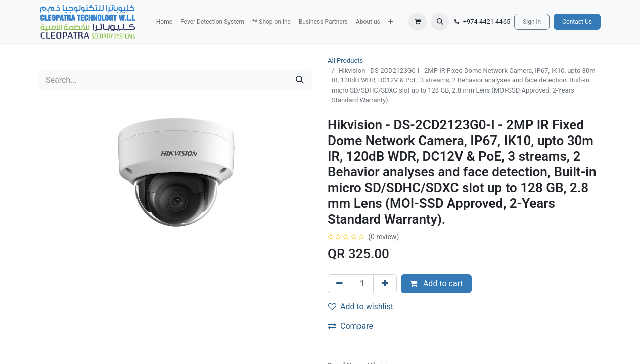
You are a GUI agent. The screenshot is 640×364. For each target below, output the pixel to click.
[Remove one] (339, 284)
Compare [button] (351, 326)
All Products (345, 60)
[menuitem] (164, 22)
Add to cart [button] (436, 283)
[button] (391, 22)
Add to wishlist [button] (361, 307)
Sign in (532, 22)
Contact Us (577, 22)
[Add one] (385, 284)
